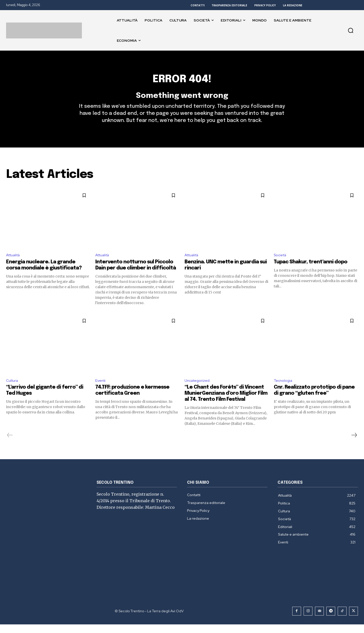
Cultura (13, 389)
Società (281, 262)
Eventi (101, 389)
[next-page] (354, 444)
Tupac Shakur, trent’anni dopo (311, 270)
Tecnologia (284, 389)
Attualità (15, 262)
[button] (351, 30)
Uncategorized (199, 389)
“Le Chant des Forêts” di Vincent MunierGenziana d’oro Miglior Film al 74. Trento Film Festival (226, 402)
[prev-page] (10, 444)
